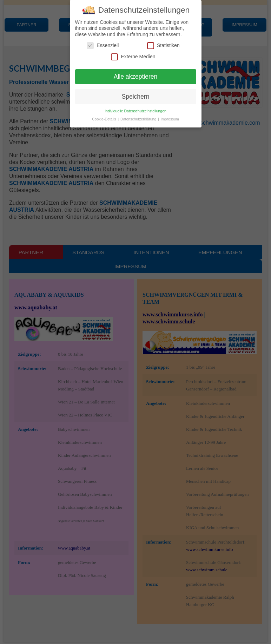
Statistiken (163, 45)
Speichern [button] (136, 97)
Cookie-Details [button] (104, 119)
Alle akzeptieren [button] (136, 77)
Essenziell (103, 45)
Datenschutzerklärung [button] (139, 119)
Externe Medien (133, 57)
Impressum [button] (170, 119)
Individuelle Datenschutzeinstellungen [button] (135, 111)
